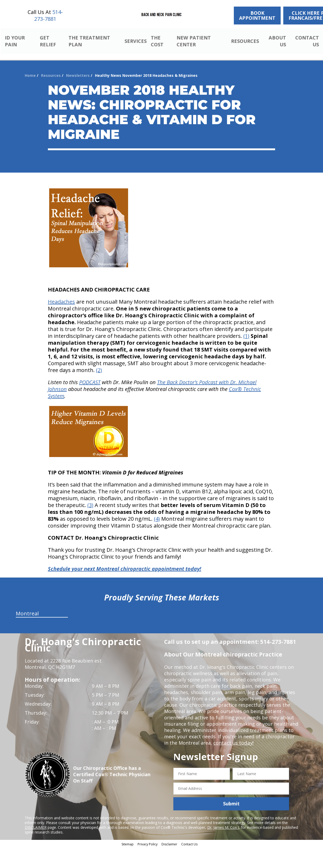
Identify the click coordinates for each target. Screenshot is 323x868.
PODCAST (90, 376)
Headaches (61, 296)
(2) (99, 364)
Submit (231, 797)
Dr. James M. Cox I (223, 821)
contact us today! (233, 737)
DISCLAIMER (36, 821)
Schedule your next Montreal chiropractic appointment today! (125, 563)
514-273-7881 (49, 15)
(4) (157, 513)
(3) (90, 499)
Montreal (27, 607)
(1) (246, 330)
